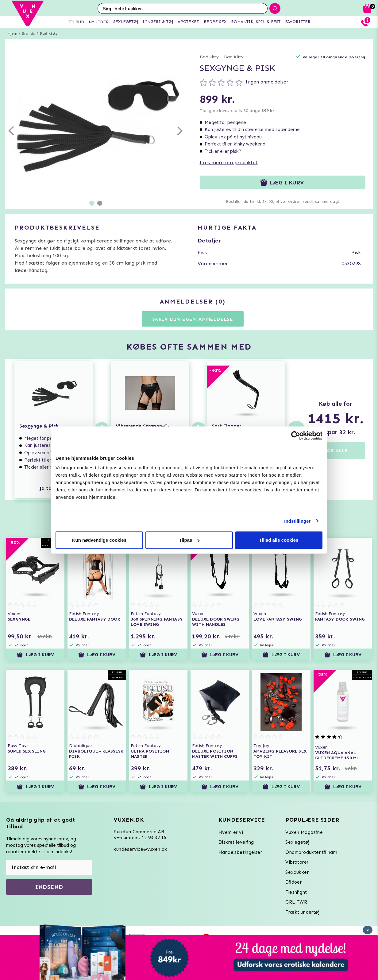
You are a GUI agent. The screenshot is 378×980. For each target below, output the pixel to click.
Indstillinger (297, 521)
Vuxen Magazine (304, 832)
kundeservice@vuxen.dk (140, 849)
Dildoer (293, 882)
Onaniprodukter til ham (311, 852)
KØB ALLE (336, 450)
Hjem (12, 33)
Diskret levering (236, 842)
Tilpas (189, 540)
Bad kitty (49, 33)
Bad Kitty (234, 57)
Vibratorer (297, 862)
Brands (28, 33)
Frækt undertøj (302, 912)
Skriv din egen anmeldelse (193, 319)
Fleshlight (296, 892)
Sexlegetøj (297, 842)
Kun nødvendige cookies (99, 540)
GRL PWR (296, 902)
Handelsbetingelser (240, 852)
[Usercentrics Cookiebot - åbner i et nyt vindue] (296, 436)
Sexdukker (297, 872)
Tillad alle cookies (279, 540)
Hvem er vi (231, 832)
